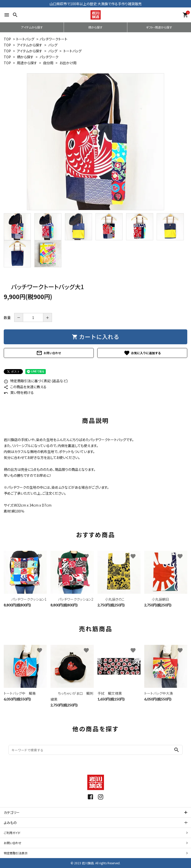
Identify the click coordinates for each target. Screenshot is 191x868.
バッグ (53, 45)
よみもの (10, 823)
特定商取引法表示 (16, 853)
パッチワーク (49, 57)
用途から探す (27, 63)
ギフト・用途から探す (159, 27)
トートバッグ (25, 39)
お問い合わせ (49, 353)
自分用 (48, 63)
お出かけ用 (68, 63)
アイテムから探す (32, 27)
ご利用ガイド (12, 833)
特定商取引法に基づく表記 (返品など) (36, 381)
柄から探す (95, 27)
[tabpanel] (95, 142)
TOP (7, 39)
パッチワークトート (53, 39)
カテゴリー (12, 812)
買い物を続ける (19, 392)
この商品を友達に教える (25, 387)
